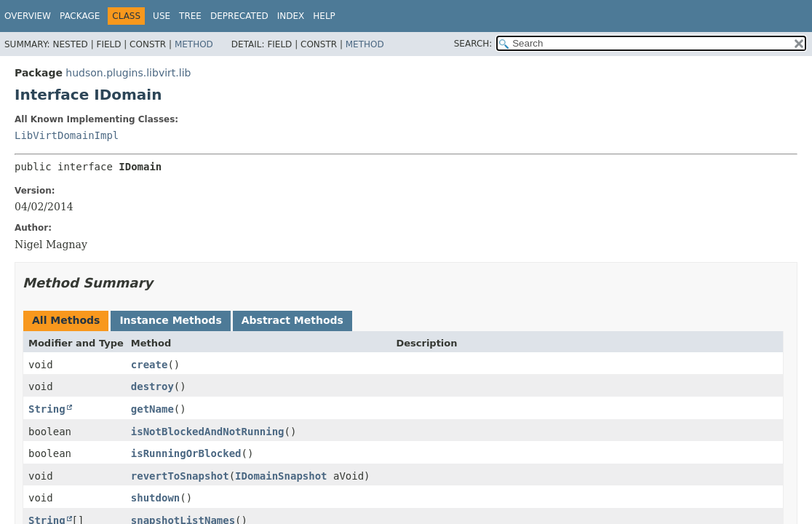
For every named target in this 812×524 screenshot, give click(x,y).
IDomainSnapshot (281, 476)
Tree (190, 16)
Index (291, 16)
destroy (152, 386)
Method (194, 44)
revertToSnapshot (180, 476)
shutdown (155, 498)
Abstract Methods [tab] (292, 320)
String (47, 409)
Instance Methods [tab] (170, 320)
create (150, 365)
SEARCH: (473, 44)
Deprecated (239, 16)
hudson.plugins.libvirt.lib (128, 73)
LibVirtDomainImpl (67, 135)
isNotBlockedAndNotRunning (208, 432)
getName (152, 409)
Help (324, 16)
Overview (28, 16)
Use (162, 16)
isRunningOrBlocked (186, 453)
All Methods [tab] (66, 320)
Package (80, 16)
